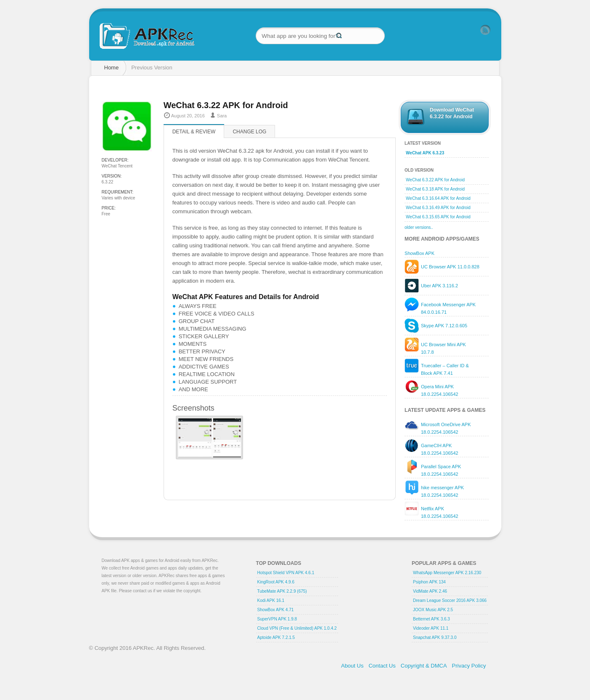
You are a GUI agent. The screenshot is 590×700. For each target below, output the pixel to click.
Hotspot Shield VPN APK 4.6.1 (286, 572)
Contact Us (382, 665)
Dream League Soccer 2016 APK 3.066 (450, 600)
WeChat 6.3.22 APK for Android (435, 179)
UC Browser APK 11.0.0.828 (450, 266)
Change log (249, 132)
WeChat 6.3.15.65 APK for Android (438, 216)
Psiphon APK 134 (429, 581)
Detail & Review (194, 132)
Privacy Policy (469, 665)
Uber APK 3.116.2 (439, 285)
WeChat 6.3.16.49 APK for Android (438, 207)
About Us (352, 665)
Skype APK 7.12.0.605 (444, 325)
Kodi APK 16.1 (271, 600)
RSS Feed (485, 30)
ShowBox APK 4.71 (276, 609)
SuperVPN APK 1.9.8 (277, 618)
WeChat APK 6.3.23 (425, 152)
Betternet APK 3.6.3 (431, 618)
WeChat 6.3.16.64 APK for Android (438, 198)
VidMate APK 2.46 (430, 590)
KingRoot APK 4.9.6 (276, 581)
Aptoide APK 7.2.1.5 (276, 637)
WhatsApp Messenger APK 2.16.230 (447, 572)
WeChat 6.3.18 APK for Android (435, 188)
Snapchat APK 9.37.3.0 (435, 637)
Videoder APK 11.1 (431, 627)
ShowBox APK (419, 252)
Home (112, 68)
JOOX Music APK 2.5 (433, 609)
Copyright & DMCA (424, 665)
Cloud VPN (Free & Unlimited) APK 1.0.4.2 (297, 627)
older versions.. (419, 227)
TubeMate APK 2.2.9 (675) (282, 590)
